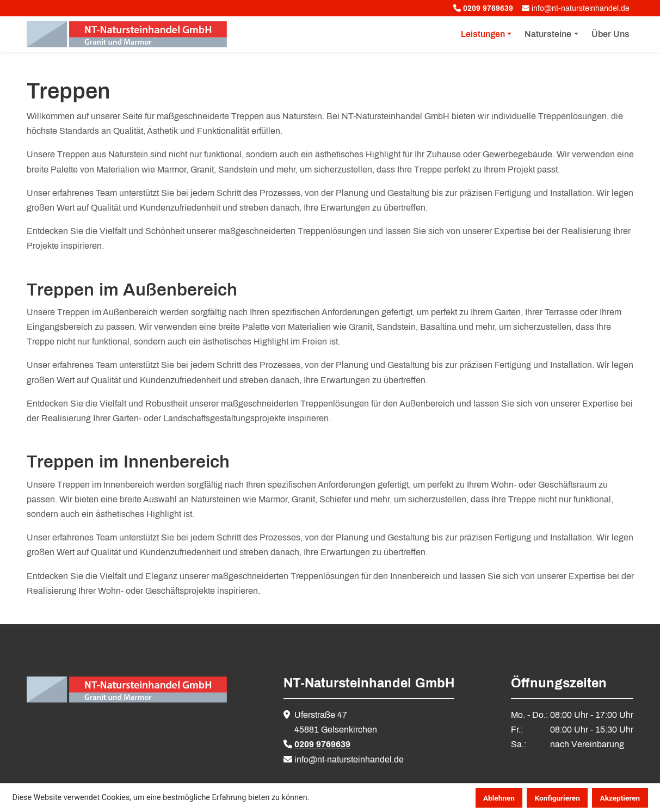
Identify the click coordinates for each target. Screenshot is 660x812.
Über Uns (610, 34)
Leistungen (483, 34)
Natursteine (548, 34)
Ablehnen (499, 798)
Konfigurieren (557, 798)
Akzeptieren (620, 798)
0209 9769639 (322, 744)
